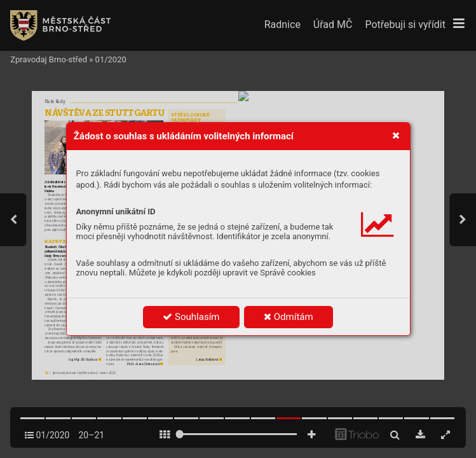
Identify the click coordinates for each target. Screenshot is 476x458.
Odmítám (289, 317)
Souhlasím (191, 317)
